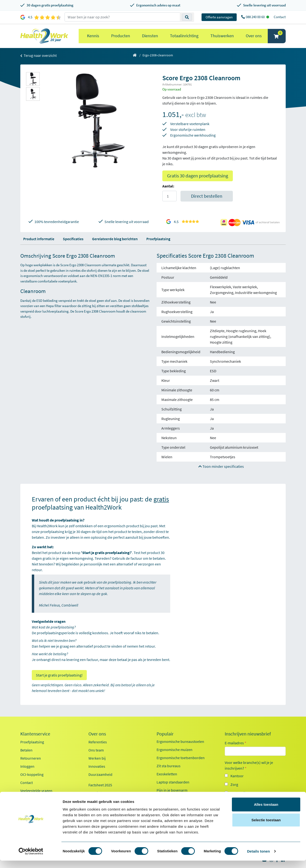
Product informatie (39, 239)
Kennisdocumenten (104, 793)
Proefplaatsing (158, 239)
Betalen (26, 750)
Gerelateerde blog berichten (115, 239)
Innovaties (97, 766)
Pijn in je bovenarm (172, 790)
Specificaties (73, 239)
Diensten (150, 36)
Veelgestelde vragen (36, 791)
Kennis (93, 36)
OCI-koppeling (32, 774)
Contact (280, 17)
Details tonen (258, 859)
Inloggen (27, 766)
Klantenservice (35, 734)
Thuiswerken (222, 36)
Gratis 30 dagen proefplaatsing (198, 176)
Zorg (234, 784)
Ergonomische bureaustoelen (180, 741)
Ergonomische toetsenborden (181, 758)
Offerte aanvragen (219, 17)
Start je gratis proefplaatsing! (59, 675)
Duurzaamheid (100, 774)
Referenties (98, 742)
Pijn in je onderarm (172, 798)
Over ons (254, 36)
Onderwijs (239, 793)
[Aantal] (169, 196)
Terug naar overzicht (38, 55)
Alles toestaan (266, 812)
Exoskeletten (167, 774)
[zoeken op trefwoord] (122, 17)
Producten (121, 36)
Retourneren (31, 758)
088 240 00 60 (256, 17)
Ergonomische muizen (175, 750)
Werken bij (97, 758)
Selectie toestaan (266, 827)
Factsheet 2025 (100, 785)
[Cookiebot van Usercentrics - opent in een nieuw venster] (31, 859)
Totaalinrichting (184, 36)
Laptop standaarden (173, 782)
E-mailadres (235, 743)
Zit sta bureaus (169, 766)
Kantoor (237, 776)
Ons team (96, 750)
